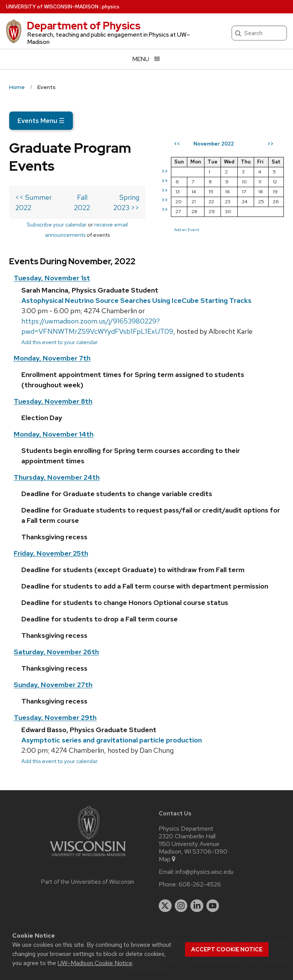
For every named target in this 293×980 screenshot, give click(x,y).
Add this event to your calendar (60, 342)
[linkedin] (197, 906)
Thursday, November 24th (57, 477)
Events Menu (41, 121)
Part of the (88, 882)
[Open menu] (146, 59)
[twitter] (165, 906)
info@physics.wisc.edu (204, 872)
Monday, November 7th (52, 358)
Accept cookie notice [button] (227, 949)
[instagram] (181, 906)
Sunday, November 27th (53, 685)
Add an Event (187, 230)
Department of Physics (84, 26)
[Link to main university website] (88, 858)
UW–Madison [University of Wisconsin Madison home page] (52, 7)
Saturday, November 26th (56, 652)
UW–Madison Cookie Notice (95, 963)
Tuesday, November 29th (55, 717)
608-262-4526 (200, 885)
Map (168, 859)
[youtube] (213, 906)
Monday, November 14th (54, 434)
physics (111, 7)
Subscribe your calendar (57, 224)
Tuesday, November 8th (53, 401)
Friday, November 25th (51, 553)
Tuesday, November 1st (52, 278)
